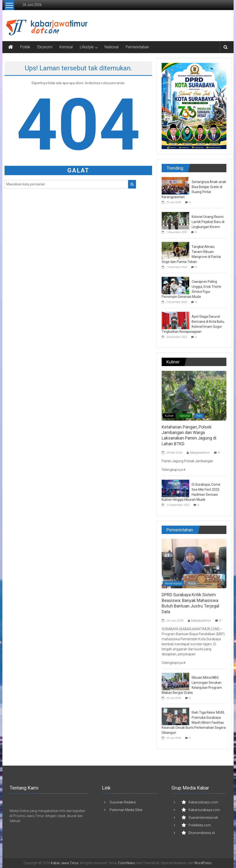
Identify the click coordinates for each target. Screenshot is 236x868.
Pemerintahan (137, 47)
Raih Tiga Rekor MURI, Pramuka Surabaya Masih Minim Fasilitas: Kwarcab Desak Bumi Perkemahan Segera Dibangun (194, 723)
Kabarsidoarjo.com (203, 802)
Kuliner (169, 416)
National (112, 47)
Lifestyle (87, 47)
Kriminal (66, 47)
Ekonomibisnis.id (202, 833)
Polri (199, 416)
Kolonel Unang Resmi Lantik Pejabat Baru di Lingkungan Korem (208, 222)
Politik (25, 47)
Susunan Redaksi (123, 802)
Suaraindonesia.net (203, 818)
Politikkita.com (200, 825)
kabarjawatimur (200, 453)
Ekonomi (45, 47)
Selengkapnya (174, 470)
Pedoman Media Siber (126, 810)
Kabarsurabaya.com (204, 810)
